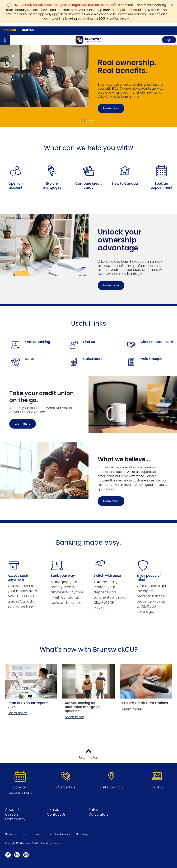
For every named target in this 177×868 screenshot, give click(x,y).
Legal (25, 834)
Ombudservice (60, 834)
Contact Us (56, 815)
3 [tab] (90, 121)
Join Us (53, 810)
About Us (13, 810)
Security (11, 834)
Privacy (40, 834)
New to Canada (125, 184)
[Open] (5, 40)
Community (15, 819)
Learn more (111, 108)
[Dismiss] (172, 5)
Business (29, 30)
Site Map (82, 834)
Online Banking (38, 342)
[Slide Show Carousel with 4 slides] (88, 86)
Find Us (89, 342)
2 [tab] (87, 121)
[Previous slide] (13, 80)
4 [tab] (93, 121)
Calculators (93, 359)
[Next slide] (13, 92)
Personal (9, 30)
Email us (157, 787)
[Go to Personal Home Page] (88, 40)
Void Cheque (152, 359)
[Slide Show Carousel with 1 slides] (88, 259)
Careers (12, 815)
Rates (30, 359)
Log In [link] (169, 40)
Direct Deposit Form (157, 342)
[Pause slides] (13, 56)
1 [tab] (84, 121)
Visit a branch (111, 787)
